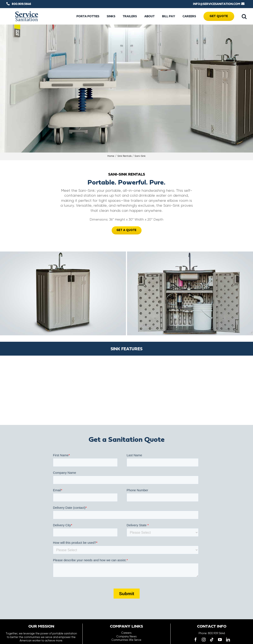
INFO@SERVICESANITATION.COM (217, 4)
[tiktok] (212, 640)
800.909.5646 (21, 4)
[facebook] (196, 640)
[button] (244, 16)
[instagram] (204, 640)
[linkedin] (228, 640)
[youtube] (220, 640)
